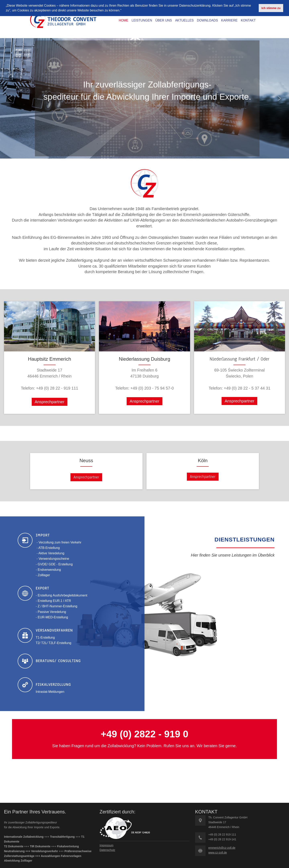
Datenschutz (107, 850)
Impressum (106, 845)
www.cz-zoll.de (218, 853)
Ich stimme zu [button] (271, 8)
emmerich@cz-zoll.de (222, 848)
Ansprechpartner (50, 402)
